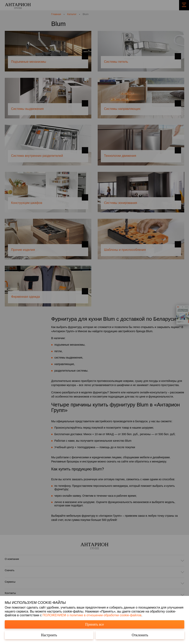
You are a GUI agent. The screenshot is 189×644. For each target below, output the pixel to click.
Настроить (49, 635)
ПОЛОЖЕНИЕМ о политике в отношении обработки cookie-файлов (92, 615)
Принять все (95, 624)
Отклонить (140, 635)
